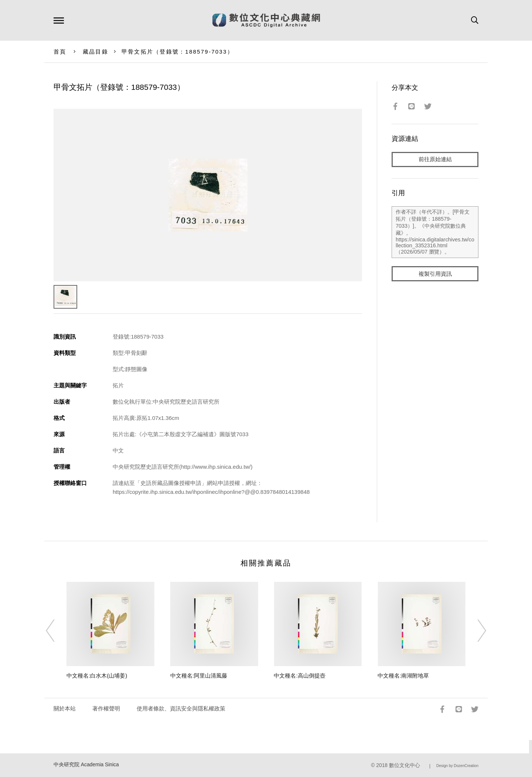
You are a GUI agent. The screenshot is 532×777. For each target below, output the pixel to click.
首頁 (60, 52)
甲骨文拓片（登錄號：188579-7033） (178, 52)
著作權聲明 (106, 708)
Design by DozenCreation (457, 766)
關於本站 (65, 708)
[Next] (475, 631)
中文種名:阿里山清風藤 (199, 676)
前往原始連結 (435, 160)
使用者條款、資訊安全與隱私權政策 (181, 708)
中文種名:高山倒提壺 (299, 676)
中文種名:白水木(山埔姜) (97, 676)
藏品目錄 (96, 52)
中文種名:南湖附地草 (403, 676)
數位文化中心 (405, 765)
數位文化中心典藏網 (266, 20)
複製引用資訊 (435, 274)
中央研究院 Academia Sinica (86, 765)
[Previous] (57, 631)
